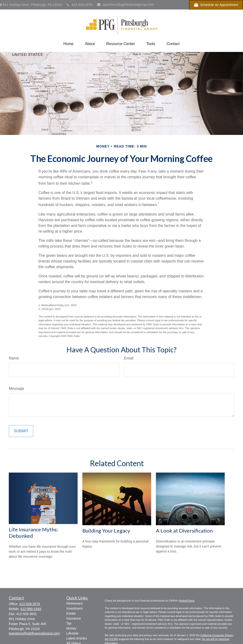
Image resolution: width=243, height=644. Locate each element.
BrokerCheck (187, 601)
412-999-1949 (31, 609)
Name (14, 358)
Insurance (74, 618)
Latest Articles (77, 638)
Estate (71, 613)
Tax (69, 623)
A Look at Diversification (184, 531)
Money (71, 628)
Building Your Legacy (106, 531)
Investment (75, 608)
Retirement (75, 603)
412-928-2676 (79, 5)
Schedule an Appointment (216, 5)
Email (129, 358)
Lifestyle (72, 633)
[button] (68, 44)
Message (16, 389)
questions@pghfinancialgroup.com (125, 5)
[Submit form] (21, 431)
